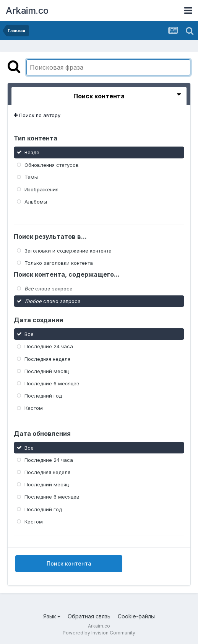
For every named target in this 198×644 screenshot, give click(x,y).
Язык (52, 616)
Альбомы (36, 202)
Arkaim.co (27, 11)
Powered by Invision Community (99, 633)
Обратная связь (89, 616)
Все (29, 334)
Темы (31, 177)
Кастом (34, 408)
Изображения (41, 189)
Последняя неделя (47, 359)
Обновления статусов (52, 165)
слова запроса (49, 289)
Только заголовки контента (59, 263)
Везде (32, 152)
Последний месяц (47, 371)
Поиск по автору (37, 115)
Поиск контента (69, 563)
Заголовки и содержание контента (68, 251)
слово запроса (53, 301)
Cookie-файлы (136, 616)
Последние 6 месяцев (52, 383)
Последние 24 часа (49, 346)
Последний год (43, 396)
